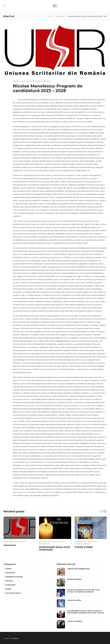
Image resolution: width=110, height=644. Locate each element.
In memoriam (10, 585)
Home (50, 16)
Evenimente (28, 81)
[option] (20, 532)
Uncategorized (60, 16)
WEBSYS (16, 638)
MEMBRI (8, 589)
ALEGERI (17, 81)
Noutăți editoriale (13, 593)
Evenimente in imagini (14, 577)
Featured (21, 542)
